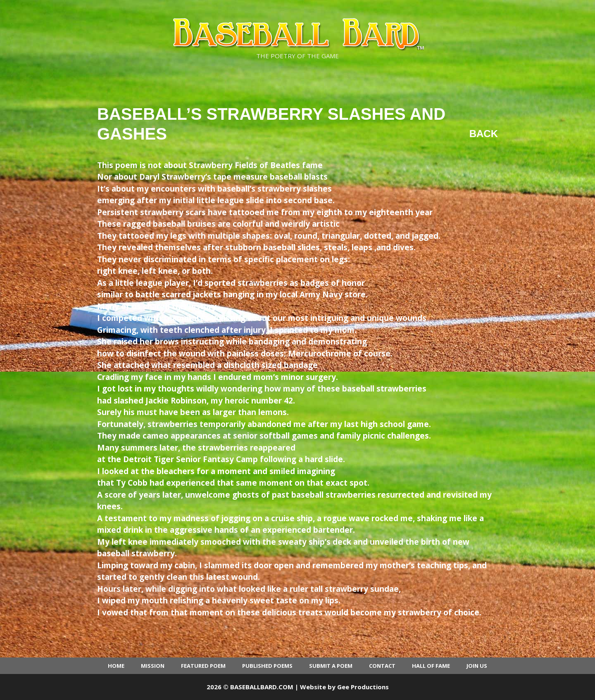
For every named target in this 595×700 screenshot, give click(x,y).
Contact (382, 666)
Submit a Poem (331, 666)
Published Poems (267, 666)
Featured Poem (203, 666)
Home (116, 666)
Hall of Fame (431, 666)
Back (484, 134)
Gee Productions (363, 687)
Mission (153, 666)
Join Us (477, 666)
